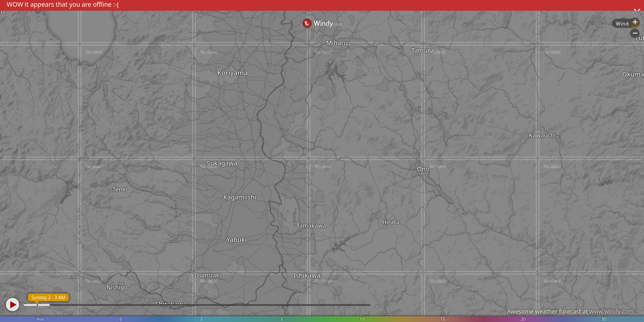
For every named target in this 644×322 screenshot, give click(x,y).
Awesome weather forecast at (570, 311)
